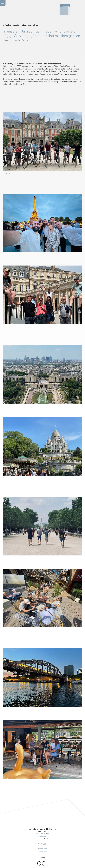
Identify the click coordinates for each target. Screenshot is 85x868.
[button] (3, 3)
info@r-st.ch (42, 836)
